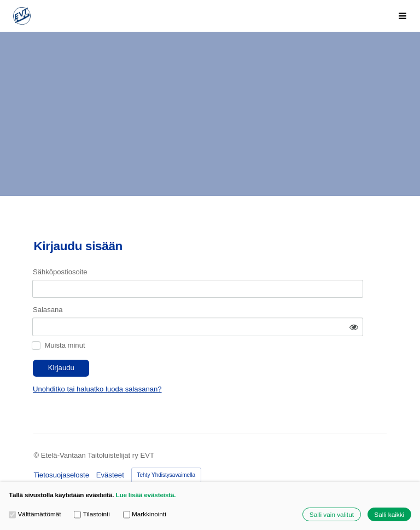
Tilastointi (92, 514)
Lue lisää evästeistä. (145, 495)
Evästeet (110, 448)
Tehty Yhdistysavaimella (167, 448)
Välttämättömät (35, 514)
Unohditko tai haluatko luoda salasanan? (183, 362)
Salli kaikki (389, 514)
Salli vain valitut (332, 514)
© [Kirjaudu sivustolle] (37, 428)
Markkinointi (145, 514)
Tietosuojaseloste (61, 448)
